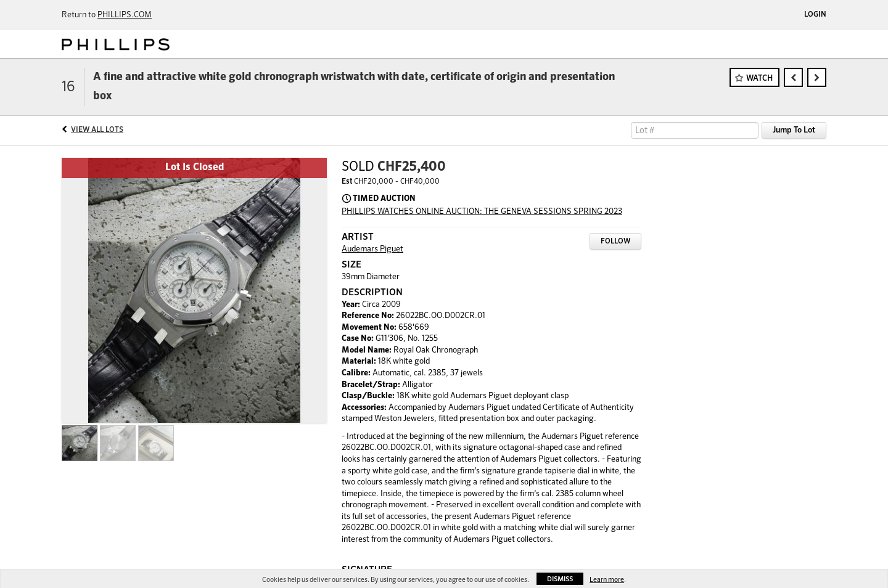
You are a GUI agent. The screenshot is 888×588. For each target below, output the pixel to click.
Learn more (607, 580)
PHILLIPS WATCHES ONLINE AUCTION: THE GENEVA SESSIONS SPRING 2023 (482, 212)
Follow (615, 242)
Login (815, 15)
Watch (759, 79)
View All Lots (97, 130)
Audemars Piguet (372, 249)
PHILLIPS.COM (125, 15)
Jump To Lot (794, 130)
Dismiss (560, 579)
